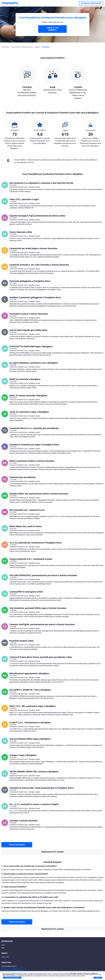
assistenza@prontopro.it (9, 966)
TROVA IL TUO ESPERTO (52, 29)
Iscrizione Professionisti (91, 3)
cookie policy (30, 975)
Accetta (98, 978)
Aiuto (3, 945)
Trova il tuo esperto (17, 845)
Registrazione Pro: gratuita (52, 852)
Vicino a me (5, 957)
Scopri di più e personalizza (12, 978)
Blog (3, 948)
